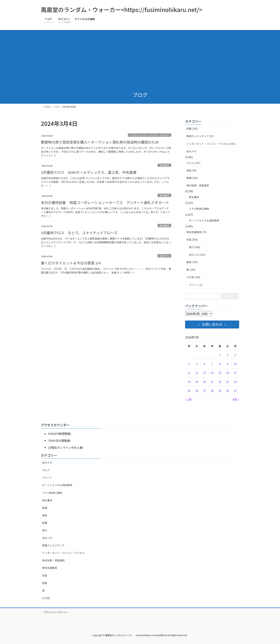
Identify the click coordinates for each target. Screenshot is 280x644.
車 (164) (191, 270)
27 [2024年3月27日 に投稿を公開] (204, 391)
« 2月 (188, 399)
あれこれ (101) (197, 255)
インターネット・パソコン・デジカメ (150, 135)
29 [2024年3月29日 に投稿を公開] (220, 391)
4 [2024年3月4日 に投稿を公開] (189, 364)
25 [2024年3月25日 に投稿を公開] (189, 391)
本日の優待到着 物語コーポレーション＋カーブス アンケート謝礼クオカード (109, 202)
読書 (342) (192, 129)
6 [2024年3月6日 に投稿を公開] (204, 364)
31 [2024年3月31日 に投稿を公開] (235, 391)
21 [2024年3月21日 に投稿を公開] (212, 382)
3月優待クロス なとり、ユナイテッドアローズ (79, 233)
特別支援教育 (50, 568)
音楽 (45, 515)
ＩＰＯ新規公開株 (199, 209)
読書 (45, 523)
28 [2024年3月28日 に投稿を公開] (212, 391)
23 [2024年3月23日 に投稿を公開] (228, 382)
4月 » (236, 399)
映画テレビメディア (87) (200, 136)
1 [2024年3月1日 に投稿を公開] (220, 355)
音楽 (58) (191, 170)
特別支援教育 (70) (196, 232)
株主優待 (164, 165)
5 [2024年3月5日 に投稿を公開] (197, 364)
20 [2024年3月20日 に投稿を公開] (204, 382)
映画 (45, 508)
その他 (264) (193, 277)
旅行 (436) (195, 247)
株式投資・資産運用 (198, 185)
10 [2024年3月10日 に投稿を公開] (235, 364)
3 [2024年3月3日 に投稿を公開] (235, 355)
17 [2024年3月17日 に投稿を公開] (235, 373)
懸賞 (45, 583)
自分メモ (164, 256)
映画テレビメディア (53, 545)
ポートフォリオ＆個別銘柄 (204, 220)
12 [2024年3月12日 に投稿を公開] (197, 373)
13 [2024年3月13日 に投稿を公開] (204, 373)
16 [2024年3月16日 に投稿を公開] (228, 373)
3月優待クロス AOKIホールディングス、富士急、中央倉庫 (89, 172)
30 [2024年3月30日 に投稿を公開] (228, 391)
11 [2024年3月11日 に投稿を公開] (189, 373)
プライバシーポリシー (56, 612)
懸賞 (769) (192, 262)
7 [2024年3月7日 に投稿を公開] (212, 364)
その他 (46, 598)
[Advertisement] (140, 61)
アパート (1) (196, 285)
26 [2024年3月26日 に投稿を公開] (197, 391)
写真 (45, 576)
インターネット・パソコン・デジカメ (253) (211, 144)
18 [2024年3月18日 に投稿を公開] (189, 382)
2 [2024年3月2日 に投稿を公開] (227, 355)
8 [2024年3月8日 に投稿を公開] (220, 364)
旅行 (45, 530)
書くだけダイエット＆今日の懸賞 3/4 (71, 263)
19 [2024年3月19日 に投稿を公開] (197, 382)
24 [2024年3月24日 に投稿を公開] (235, 382)
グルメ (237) (193, 163)
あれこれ (47, 538)
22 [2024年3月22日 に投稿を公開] (220, 382)
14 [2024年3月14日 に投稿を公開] (212, 373)
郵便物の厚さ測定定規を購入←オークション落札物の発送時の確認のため (100, 142)
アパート (47, 478)
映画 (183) (192, 178)
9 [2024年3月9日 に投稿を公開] (227, 364)
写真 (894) (192, 240)
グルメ (46, 470)
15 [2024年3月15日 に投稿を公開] (220, 373)
